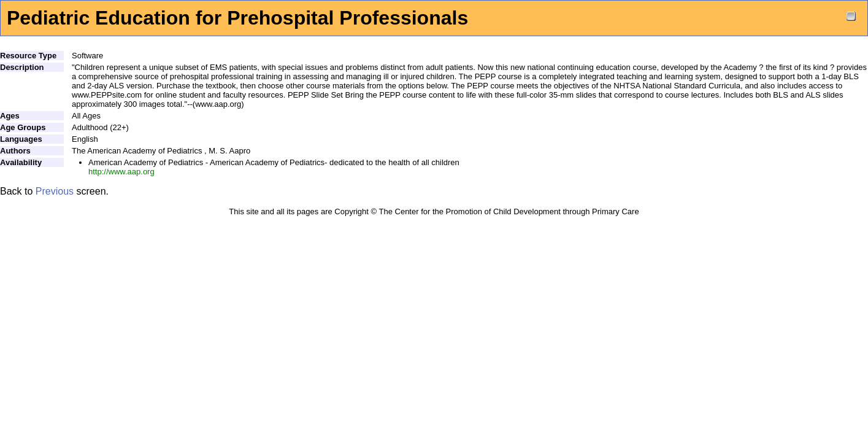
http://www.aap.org (121, 172)
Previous (55, 191)
